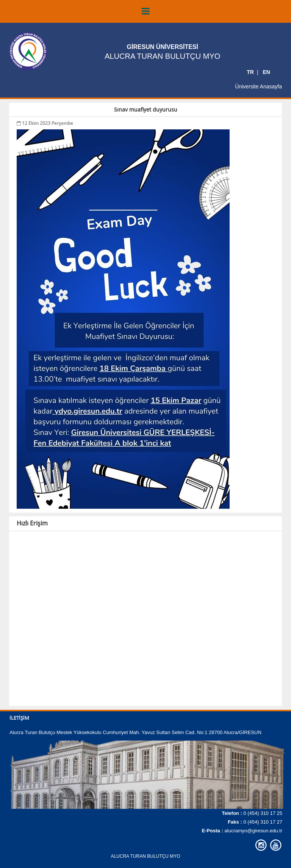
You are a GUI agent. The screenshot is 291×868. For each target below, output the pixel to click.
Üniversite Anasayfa (258, 86)
